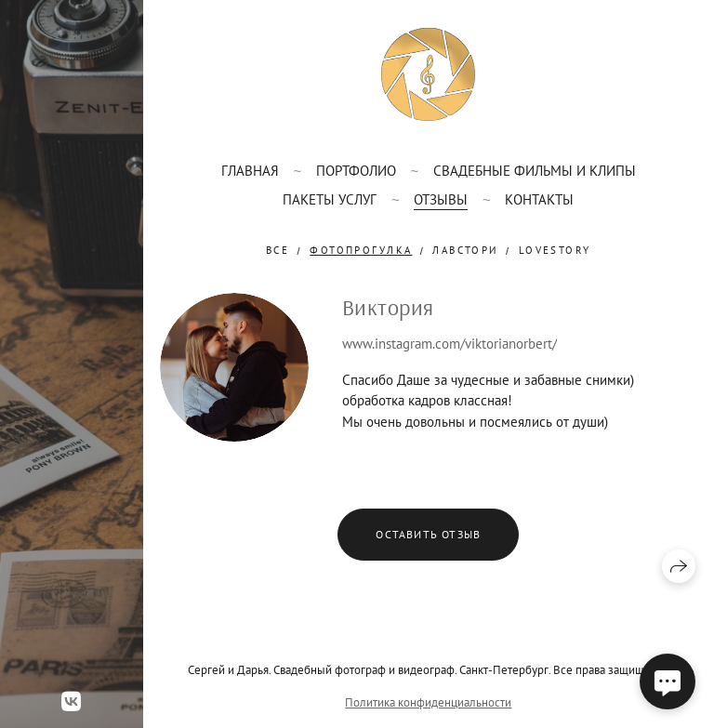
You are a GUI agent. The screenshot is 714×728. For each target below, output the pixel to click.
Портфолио (356, 171)
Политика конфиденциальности (428, 702)
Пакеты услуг (330, 199)
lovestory (555, 250)
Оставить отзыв (428, 534)
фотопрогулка (361, 250)
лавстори (465, 250)
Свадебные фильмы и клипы (535, 171)
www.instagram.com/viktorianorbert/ (450, 344)
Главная (250, 171)
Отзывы (441, 199)
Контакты (539, 199)
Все (278, 250)
